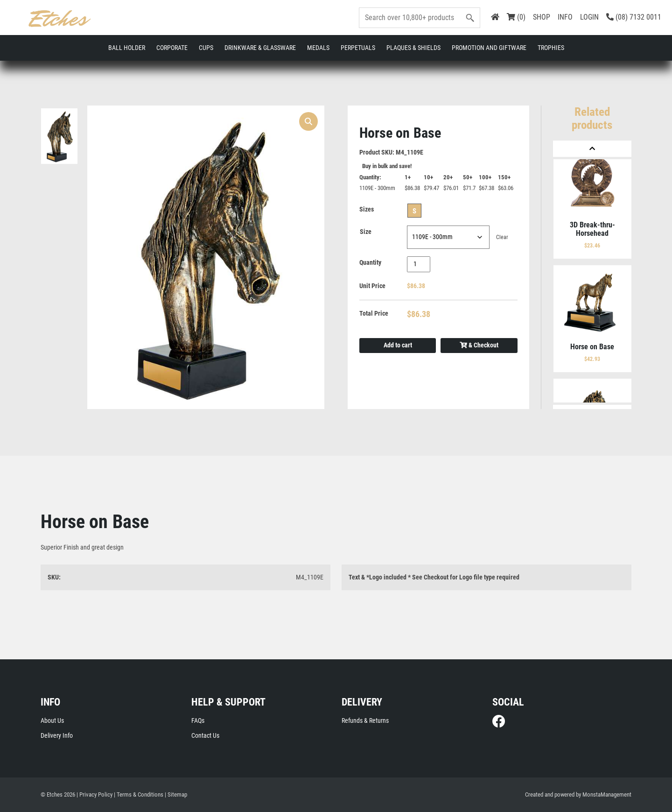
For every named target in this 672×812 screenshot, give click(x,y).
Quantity (370, 263)
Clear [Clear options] (502, 238)
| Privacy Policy (94, 795)
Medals (318, 48)
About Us (52, 721)
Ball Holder (127, 48)
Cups (206, 48)
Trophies (551, 48)
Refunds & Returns (365, 721)
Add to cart (398, 346)
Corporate (172, 48)
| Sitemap (176, 795)
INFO (565, 17)
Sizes (367, 210)
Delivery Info (57, 736)
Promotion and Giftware (489, 48)
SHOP (542, 17)
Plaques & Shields (413, 48)
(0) (516, 17)
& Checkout (479, 346)
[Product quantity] (419, 265)
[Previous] (592, 149)
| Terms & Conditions (139, 795)
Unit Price (372, 287)
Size (366, 233)
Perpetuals (358, 48)
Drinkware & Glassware (260, 48)
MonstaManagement (607, 795)
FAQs (198, 721)
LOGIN (589, 17)
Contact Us (205, 736)
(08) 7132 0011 (634, 17)
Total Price (374, 314)
